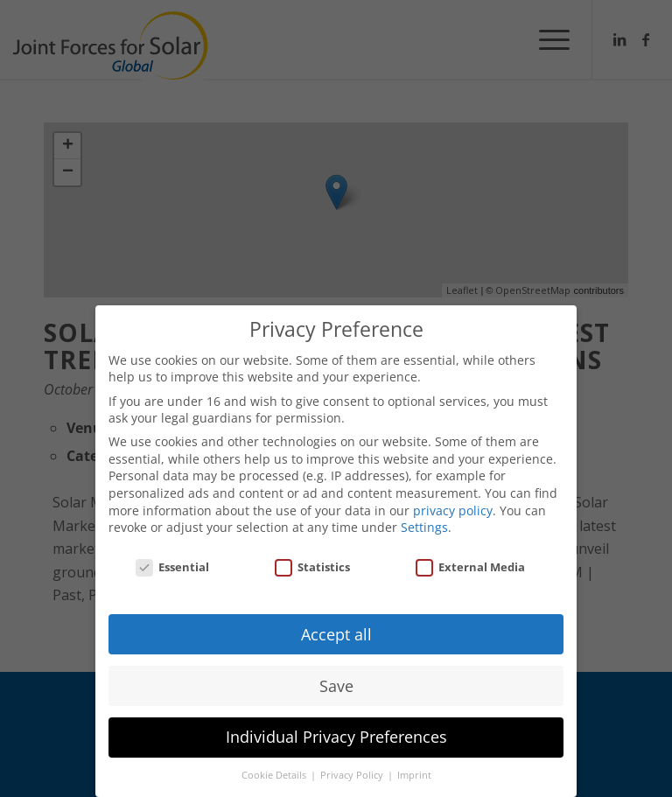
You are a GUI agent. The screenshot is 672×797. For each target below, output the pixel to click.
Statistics (312, 567)
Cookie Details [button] (275, 775)
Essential (172, 567)
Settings (424, 527)
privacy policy (453, 510)
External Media (470, 567)
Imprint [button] (414, 775)
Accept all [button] (336, 634)
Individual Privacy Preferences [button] (336, 737)
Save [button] (336, 686)
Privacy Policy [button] (353, 775)
